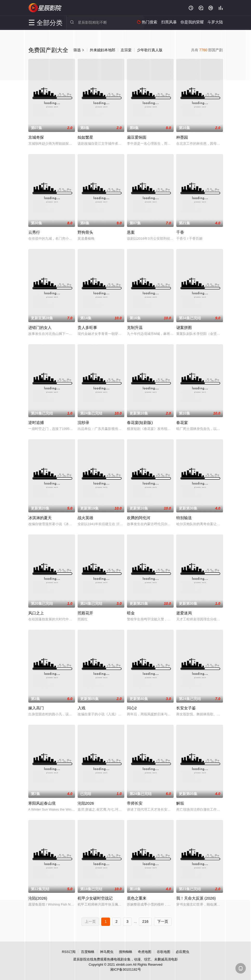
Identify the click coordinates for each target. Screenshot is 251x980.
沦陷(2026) (38, 898)
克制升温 (135, 327)
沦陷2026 (86, 803)
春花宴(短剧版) (140, 422)
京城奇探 (36, 137)
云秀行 (34, 232)
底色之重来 (137, 898)
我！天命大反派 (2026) (196, 898)
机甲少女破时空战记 (95, 898)
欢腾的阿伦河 (139, 518)
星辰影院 (45, 8)
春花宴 (182, 422)
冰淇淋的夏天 (40, 518)
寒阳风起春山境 (42, 803)
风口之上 (36, 613)
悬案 (131, 232)
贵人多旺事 (87, 327)
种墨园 (182, 137)
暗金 (131, 613)
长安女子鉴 (186, 708)
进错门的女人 (40, 327)
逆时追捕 (36, 422)
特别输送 (184, 518)
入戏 (82, 708)
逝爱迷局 (184, 613)
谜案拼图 (184, 327)
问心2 (132, 708)
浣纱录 (83, 422)
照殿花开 (85, 613)
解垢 (180, 803)
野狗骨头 (85, 232)
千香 (180, 232)
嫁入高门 (36, 708)
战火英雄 (85, 518)
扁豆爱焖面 (137, 137)
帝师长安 (135, 803)
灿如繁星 (85, 137)
